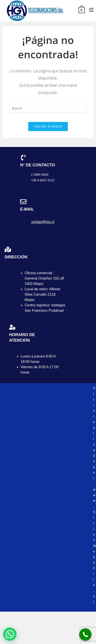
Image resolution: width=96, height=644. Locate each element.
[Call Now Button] (85, 635)
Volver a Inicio (48, 126)
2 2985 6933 (40, 175)
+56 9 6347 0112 (43, 180)
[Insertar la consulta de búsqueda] (48, 108)
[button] (10, 634)
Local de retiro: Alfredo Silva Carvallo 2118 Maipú (43, 294)
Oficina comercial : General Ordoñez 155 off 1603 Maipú (44, 278)
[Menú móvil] (90, 10)
